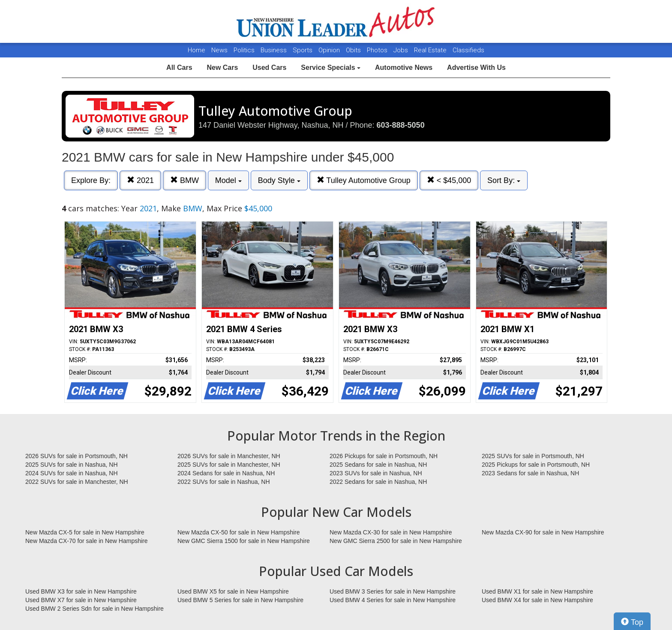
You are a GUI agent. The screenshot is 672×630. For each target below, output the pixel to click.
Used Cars (269, 67)
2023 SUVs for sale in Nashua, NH (376, 473)
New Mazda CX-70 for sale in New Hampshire (87, 541)
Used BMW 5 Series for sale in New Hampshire (240, 600)
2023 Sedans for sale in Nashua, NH (530, 473)
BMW (184, 180)
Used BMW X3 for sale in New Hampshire (81, 591)
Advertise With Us (476, 67)
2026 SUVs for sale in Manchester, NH (229, 456)
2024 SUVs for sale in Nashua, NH (72, 473)
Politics (244, 50)
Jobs (402, 50)
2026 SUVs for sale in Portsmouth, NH (76, 456)
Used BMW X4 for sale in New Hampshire (537, 600)
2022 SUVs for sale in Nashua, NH (224, 482)
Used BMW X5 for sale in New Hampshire (233, 591)
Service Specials (331, 67)
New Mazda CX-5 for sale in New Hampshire (85, 532)
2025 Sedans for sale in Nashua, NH (378, 465)
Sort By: (504, 180)
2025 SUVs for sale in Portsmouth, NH (533, 456)
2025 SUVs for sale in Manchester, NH (229, 465)
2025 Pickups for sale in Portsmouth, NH (536, 465)
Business (274, 50)
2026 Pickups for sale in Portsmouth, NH (384, 456)
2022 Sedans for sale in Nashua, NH (378, 482)
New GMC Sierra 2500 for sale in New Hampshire (396, 541)
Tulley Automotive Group (364, 180)
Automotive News (404, 67)
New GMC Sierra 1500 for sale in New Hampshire (244, 541)
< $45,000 (449, 180)
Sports (303, 50)
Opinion (330, 50)
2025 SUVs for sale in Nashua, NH (72, 465)
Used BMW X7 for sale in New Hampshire (81, 600)
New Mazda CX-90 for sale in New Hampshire (543, 532)
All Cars (179, 67)
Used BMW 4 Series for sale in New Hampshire (393, 600)
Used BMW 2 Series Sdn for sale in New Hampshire (94, 609)
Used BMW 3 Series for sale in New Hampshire (393, 591)
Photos (378, 50)
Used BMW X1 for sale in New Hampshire (537, 591)
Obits (354, 50)
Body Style (279, 180)
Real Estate (431, 50)
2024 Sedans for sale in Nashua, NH (226, 473)
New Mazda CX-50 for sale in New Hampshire (239, 532)
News (219, 50)
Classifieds (468, 50)
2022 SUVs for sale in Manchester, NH (77, 482)
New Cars (222, 67)
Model (228, 180)
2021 (140, 180)
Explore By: (91, 180)
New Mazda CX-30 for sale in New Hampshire (391, 532)
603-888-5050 (401, 125)
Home (196, 50)
